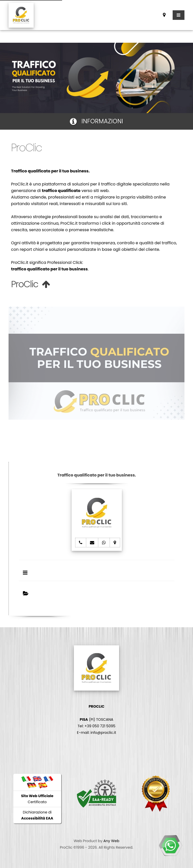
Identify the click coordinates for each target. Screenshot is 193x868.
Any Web (111, 841)
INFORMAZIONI (96, 121)
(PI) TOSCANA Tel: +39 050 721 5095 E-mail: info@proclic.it (96, 719)
